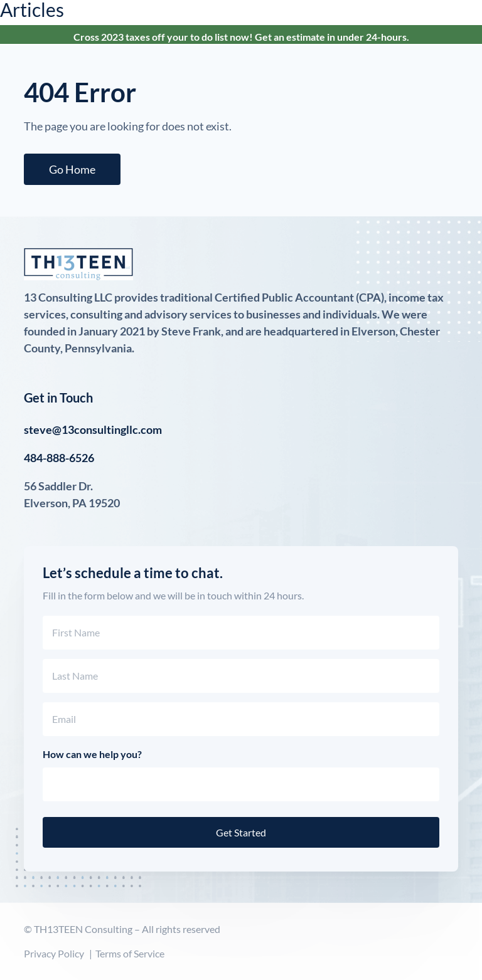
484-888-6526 (59, 458)
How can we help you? (92, 754)
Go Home (72, 169)
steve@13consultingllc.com (93, 429)
